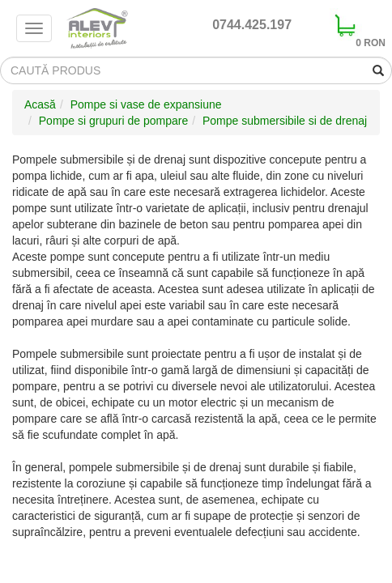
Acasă (40, 104)
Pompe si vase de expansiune (146, 104)
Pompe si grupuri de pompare (113, 121)
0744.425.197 (252, 25)
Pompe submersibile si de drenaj (285, 121)
